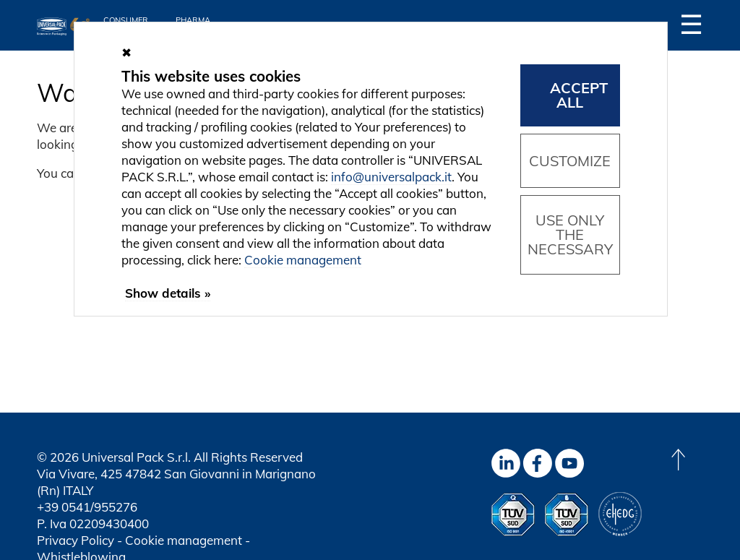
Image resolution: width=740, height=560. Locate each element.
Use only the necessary (570, 234)
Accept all (579, 95)
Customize (570, 161)
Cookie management (184, 540)
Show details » (168, 293)
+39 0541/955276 (87, 507)
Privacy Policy (76, 540)
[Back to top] (678, 460)
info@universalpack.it (391, 177)
